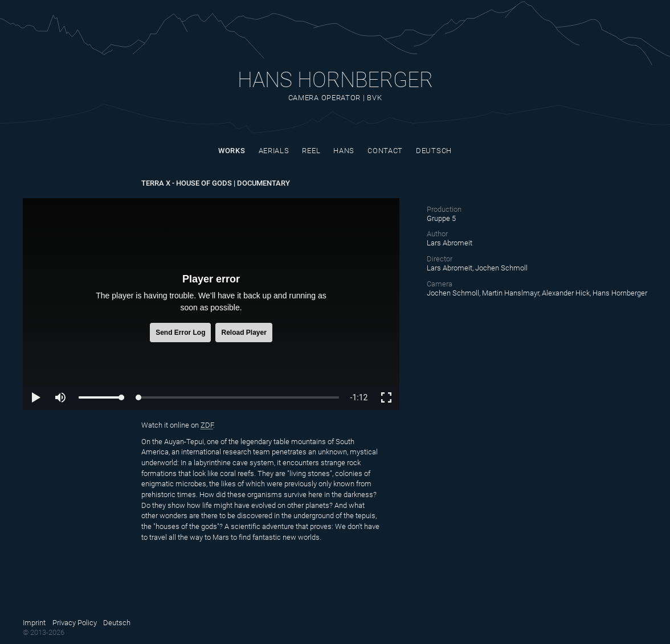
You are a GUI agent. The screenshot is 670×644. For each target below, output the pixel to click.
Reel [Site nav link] (311, 151)
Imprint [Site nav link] (34, 623)
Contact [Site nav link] (385, 151)
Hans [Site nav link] (344, 151)
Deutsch (434, 151)
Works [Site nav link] (232, 151)
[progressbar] (359, 397)
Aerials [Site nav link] (274, 151)
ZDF (207, 425)
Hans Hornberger (335, 80)
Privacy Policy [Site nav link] (75, 623)
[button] (35, 397)
